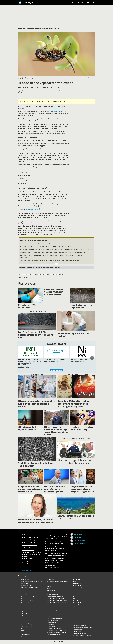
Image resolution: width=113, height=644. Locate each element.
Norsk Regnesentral (52, 624)
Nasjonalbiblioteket (52, 591)
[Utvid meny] (94, 3)
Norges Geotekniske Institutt (54, 612)
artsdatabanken (39, 274)
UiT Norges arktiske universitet (81, 613)
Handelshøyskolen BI (26, 603)
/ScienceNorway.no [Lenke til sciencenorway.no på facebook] (79, 544)
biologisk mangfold (25, 274)
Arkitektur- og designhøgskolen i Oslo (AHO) (31, 581)
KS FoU (23, 619)
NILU (22, 636)
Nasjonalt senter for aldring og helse (56, 596)
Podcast (83, 3)
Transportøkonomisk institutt (80, 611)
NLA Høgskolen (51, 579)
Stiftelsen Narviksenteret (79, 603)
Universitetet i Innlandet (79, 619)
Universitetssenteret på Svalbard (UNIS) (82, 627)
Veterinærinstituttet (78, 631)
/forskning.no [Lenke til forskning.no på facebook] (78, 537)
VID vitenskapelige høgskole (80, 633)
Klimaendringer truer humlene (36, 149)
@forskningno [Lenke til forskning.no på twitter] (78, 534)
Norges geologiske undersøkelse (55, 618)
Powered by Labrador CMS (56, 642)
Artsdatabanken (25, 583)
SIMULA (75, 589)
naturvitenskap (58, 274)
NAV (22, 629)
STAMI (75, 599)
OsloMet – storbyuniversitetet (54, 634)
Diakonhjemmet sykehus (27, 585)
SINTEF (75, 591)
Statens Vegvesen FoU (78, 601)
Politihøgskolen (77, 579)
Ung (78, 3)
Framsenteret (24, 599)
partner (49, 274)
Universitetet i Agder (78, 615)
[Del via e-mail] (27, 278)
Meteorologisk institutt (26, 627)
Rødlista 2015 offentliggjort (55, 112)
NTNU (49, 589)
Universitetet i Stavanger (79, 623)
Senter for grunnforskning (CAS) (81, 593)
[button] (92, 358)
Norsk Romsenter (51, 626)
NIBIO (22, 631)
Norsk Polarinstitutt (52, 622)
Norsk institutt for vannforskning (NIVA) (57, 632)
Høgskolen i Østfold (26, 609)
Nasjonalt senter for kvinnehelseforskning (57, 600)
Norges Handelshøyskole (53, 614)
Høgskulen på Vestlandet (27, 613)
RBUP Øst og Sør (77, 583)
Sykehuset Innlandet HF (79, 607)
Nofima (49, 606)
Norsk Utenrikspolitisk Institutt (55, 628)
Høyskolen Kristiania (26, 615)
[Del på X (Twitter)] (22, 278)
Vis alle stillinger (56, 370)
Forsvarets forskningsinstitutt (28, 597)
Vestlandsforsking (78, 629)
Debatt (73, 3)
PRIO (74, 581)
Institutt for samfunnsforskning (28, 617)
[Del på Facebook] (19, 278)
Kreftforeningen (25, 621)
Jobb (89, 3)
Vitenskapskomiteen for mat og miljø (82, 635)
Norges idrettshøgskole (53, 620)
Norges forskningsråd (52, 616)
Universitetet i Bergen (78, 617)
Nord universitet (51, 608)
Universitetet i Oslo (78, 621)
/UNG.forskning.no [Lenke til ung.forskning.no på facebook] (79, 541)
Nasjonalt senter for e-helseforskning (56, 598)
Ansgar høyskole (25, 579)
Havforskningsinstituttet (27, 605)
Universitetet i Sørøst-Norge (80, 625)
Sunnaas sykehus (77, 605)
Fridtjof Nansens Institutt (27, 601)
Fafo (22, 591)
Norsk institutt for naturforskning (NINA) (57, 630)
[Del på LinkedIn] (24, 278)
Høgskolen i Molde (25, 607)
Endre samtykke (27, 570)
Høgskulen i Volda (25, 611)
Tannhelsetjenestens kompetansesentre (83, 609)
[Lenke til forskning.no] (43, 2)
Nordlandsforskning (52, 610)
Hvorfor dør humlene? (33, 209)
